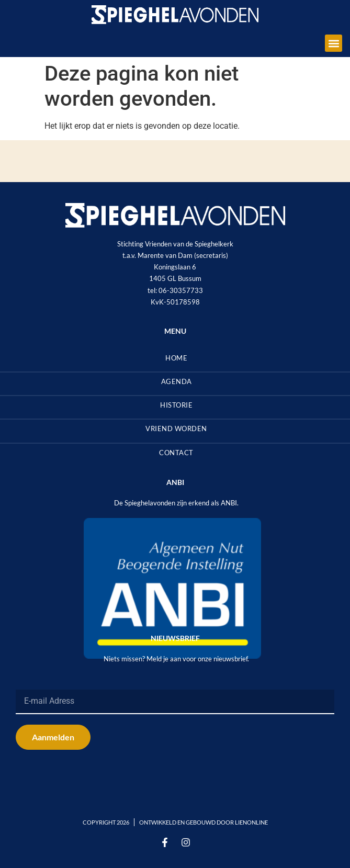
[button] (334, 43)
